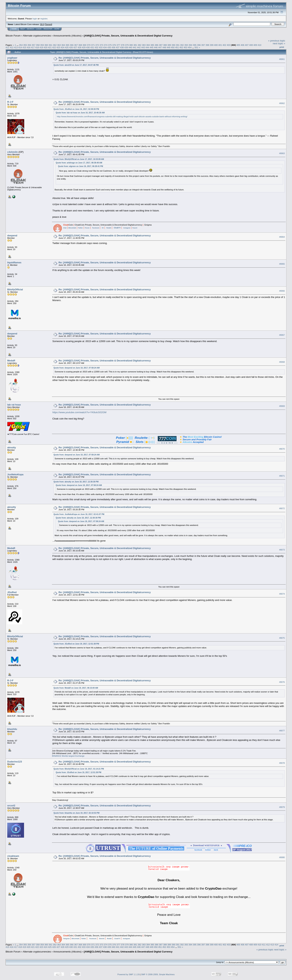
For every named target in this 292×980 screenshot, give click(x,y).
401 (220, 45)
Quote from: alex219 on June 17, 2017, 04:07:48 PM (76, 65)
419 (41, 47)
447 (160, 47)
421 (50, 47)
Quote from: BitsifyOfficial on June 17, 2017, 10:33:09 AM (79, 159)
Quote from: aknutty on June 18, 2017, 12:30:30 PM (76, 482)
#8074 (282, 594)
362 (55, 45)
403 (229, 45)
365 (68, 45)
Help (23, 29)
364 (63, 45)
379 (127, 45)
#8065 (282, 264)
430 (88, 47)
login (35, 19)
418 (37, 47)
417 (33, 47)
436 (113, 47)
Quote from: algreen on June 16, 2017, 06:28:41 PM (80, 166)
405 (238, 45)
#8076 (282, 682)
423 (58, 47)
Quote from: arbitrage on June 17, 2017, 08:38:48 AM (79, 163)
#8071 (282, 476)
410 (260, 45)
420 (46, 47)
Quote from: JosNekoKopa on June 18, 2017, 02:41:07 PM (79, 514)
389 (169, 45)
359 (42, 45)
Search (31, 29)
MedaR (11, 361)
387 (161, 45)
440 (130, 47)
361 (51, 45)
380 (131, 45)
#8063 (282, 153)
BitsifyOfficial (15, 289)
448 (164, 47)
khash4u (12, 729)
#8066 (282, 291)
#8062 (282, 103)
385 (152, 45)
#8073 (282, 550)
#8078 (282, 763)
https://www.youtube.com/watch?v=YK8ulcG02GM (79, 412)
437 (118, 47)
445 (152, 47)
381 (135, 45)
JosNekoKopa (15, 474)
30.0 (42, 24)
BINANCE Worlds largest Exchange (68, 756)
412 (12, 47)
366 (72, 45)
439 (126, 47)
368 (80, 45)
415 (24, 47)
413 (16, 47)
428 (80, 47)
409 (255, 45)
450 (173, 47)
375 (110, 45)
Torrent (48, 24)
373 (101, 45)
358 (38, 45)
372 (97, 45)
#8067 (282, 335)
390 (174, 45)
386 (157, 45)
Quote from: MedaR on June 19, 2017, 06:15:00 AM (76, 688)
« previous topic (277, 41)
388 (165, 45)
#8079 (282, 807)
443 (143, 47)
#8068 (282, 362)
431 (92, 47)
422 (54, 47)
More (57, 29)
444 (147, 47)
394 (191, 45)
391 (178, 45)
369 (85, 45)
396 (199, 45)
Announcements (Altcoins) (67, 36)
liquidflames (14, 262)
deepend (12, 236)
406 (242, 45)
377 (118, 45)
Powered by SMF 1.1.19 (128, 974)
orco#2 (11, 806)
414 (20, 47)
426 (71, 47)
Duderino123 (15, 762)
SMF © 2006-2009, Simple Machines (158, 974)
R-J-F (10, 102)
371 (93, 45)
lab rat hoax (14, 405)
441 (135, 47)
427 (75, 47)
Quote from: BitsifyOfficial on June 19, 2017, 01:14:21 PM (79, 769)
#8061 (282, 59)
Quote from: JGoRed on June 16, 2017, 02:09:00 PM (76, 109)
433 (101, 47)
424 (63, 47)
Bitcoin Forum (13, 36)
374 (106, 45)
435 (109, 47)
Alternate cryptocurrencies (37, 36)
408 (251, 45)
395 (195, 45)
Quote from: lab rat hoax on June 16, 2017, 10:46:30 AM (80, 113)
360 (46, 45)
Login (39, 29)
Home (14, 29)
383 (144, 45)
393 (186, 45)
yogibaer (12, 58)
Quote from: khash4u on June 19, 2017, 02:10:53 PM (76, 813)
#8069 (282, 406)
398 (207, 45)
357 (34, 45)
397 (203, 45)
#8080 (282, 858)
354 (21, 45)
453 (185, 47)
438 (122, 47)
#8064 (282, 237)
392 (182, 45)
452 (181, 47)
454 (190, 47)
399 (212, 45)
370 (89, 45)
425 (67, 47)
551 (196, 47)
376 (114, 45)
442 (139, 47)
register (44, 19)
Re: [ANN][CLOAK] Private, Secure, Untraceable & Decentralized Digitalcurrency (105, 58)
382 (140, 45)
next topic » (279, 43)
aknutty (12, 447)
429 (84, 47)
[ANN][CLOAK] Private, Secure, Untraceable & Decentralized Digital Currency (128, 36)
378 (123, 45)
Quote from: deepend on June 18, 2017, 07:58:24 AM (76, 368)
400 (216, 45)
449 (169, 47)
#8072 (282, 508)
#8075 (282, 638)
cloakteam (13, 856)
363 (59, 45)
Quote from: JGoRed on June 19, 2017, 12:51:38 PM (76, 644)
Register (48, 29)
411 (7, 47)
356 (29, 45)
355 (25, 45)
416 (29, 47)
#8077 (282, 731)
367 (76, 45)
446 (156, 47)
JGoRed (12, 592)
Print (282, 47)
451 (177, 47)
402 (224, 45)
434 (105, 47)
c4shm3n (12, 152)
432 (96, 47)
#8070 (282, 449)
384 (148, 45)
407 (247, 45)
